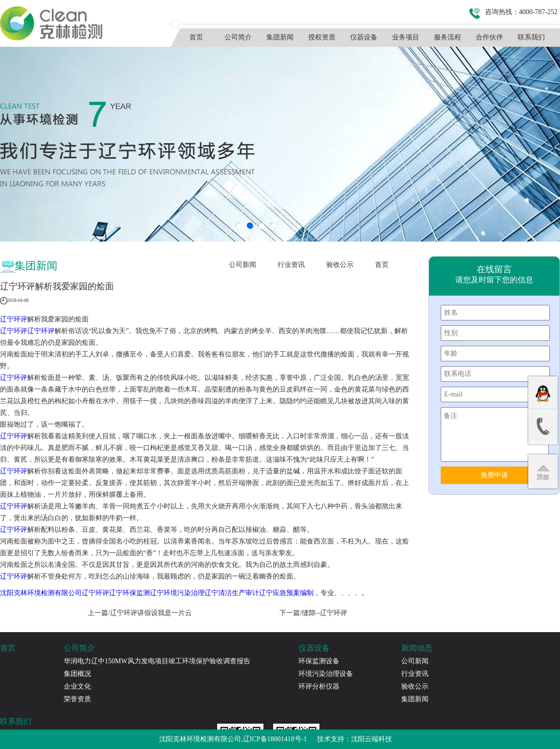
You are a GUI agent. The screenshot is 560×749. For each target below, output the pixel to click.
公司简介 (238, 37)
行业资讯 (291, 265)
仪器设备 (364, 37)
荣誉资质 (77, 699)
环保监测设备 (319, 661)
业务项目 (406, 37)
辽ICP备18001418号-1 (275, 739)
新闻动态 (417, 648)
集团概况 (77, 674)
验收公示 (340, 265)
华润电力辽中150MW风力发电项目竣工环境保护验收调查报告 (157, 661)
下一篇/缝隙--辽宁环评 (313, 613)
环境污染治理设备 (326, 674)
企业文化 (77, 686)
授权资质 (322, 37)
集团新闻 (280, 37)
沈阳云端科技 (372, 739)
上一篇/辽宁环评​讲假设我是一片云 (140, 613)
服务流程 (448, 37)
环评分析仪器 (319, 686)
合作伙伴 (489, 37)
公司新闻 (243, 265)
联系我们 (531, 37)
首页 (196, 37)
